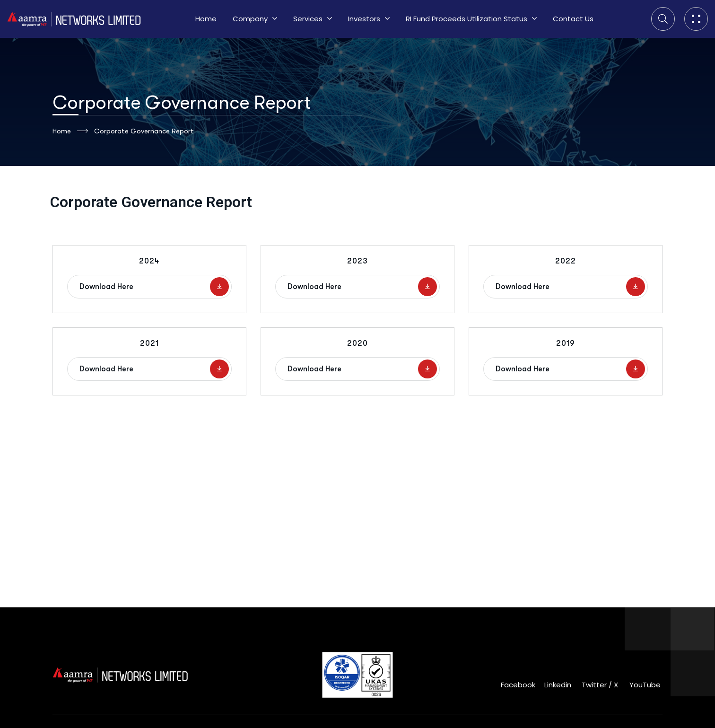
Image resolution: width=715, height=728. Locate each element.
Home (70, 131)
